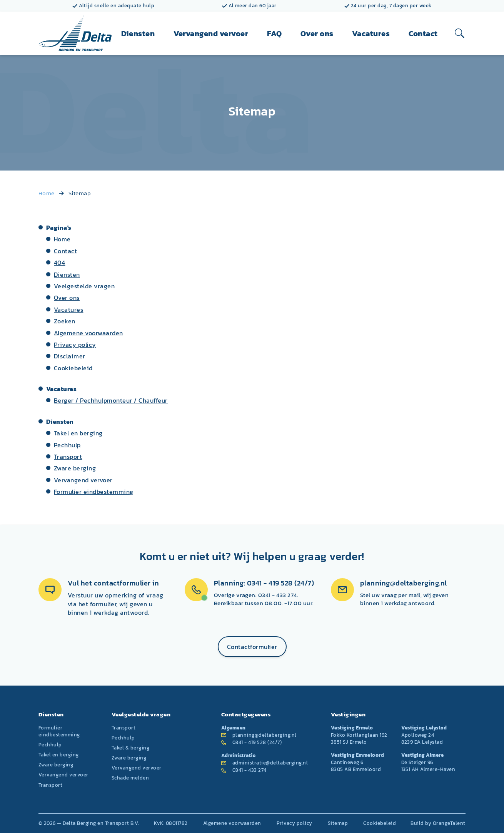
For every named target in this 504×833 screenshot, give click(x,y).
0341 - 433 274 (244, 770)
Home (62, 239)
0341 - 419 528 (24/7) (251, 743)
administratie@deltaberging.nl (265, 763)
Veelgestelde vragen (84, 286)
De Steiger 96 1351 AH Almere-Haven (428, 766)
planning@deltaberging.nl (259, 735)
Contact (423, 33)
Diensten (138, 33)
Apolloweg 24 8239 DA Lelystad (422, 738)
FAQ (275, 33)
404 (60, 263)
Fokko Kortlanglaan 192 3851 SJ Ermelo (359, 738)
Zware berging (75, 468)
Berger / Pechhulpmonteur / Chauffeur (111, 400)
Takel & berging (131, 748)
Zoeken (65, 321)
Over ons (317, 33)
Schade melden (130, 778)
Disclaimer (70, 356)
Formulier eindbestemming (94, 492)
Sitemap (338, 823)
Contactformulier (252, 646)
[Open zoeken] (459, 33)
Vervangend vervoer (211, 33)
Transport (68, 457)
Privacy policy (75, 345)
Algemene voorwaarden (88, 333)
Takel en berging (78, 433)
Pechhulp (67, 445)
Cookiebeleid (73, 368)
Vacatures (371, 33)
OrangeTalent (449, 823)
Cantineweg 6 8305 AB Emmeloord (356, 766)
